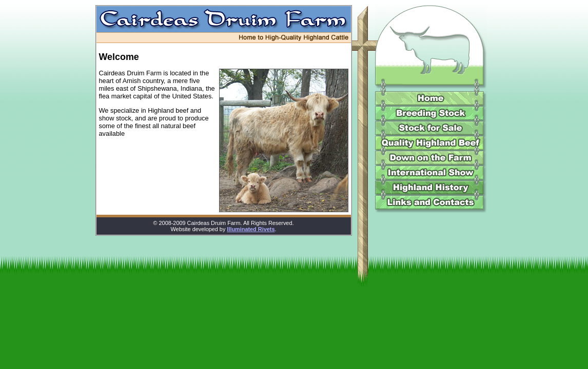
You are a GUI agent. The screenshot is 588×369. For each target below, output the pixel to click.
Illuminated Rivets (251, 229)
